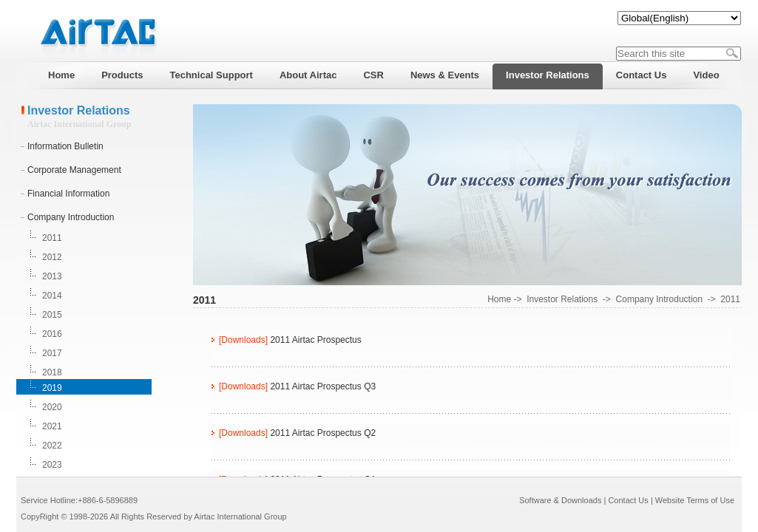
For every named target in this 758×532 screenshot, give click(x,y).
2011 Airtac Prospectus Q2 (323, 433)
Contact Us (628, 500)
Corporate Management (74, 170)
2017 (52, 353)
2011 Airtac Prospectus (315, 340)
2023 (52, 465)
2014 (52, 296)
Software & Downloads (560, 500)
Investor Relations (562, 299)
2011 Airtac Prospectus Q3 (323, 386)
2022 (52, 446)
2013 (52, 276)
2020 (52, 407)
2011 (52, 238)
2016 (52, 334)
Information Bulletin (65, 146)
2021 (52, 426)
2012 (52, 257)
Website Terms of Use (695, 500)
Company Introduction (71, 217)
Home (499, 299)
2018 (52, 372)
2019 (52, 388)
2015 (52, 315)
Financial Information (68, 194)
